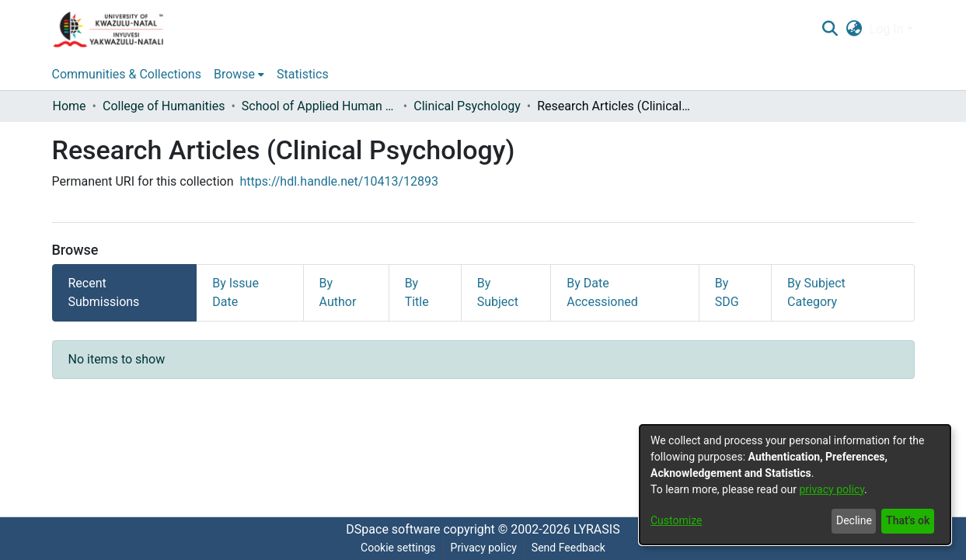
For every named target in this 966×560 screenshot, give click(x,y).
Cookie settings (398, 548)
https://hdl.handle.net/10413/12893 (339, 181)
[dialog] (795, 485)
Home (70, 106)
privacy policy (832, 489)
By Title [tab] (417, 292)
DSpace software (393, 529)
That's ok (908, 520)
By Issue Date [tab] (235, 292)
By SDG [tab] (727, 292)
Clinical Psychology (467, 106)
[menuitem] (854, 30)
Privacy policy (484, 548)
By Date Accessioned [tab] (602, 292)
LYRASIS (597, 529)
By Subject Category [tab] (816, 292)
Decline (854, 520)
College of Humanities (164, 106)
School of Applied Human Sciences (319, 106)
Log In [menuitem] (887, 29)
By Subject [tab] (498, 292)
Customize (676, 520)
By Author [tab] (338, 292)
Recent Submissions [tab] (104, 292)
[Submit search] (830, 30)
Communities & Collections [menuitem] (127, 74)
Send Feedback (568, 548)
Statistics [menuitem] (303, 74)
